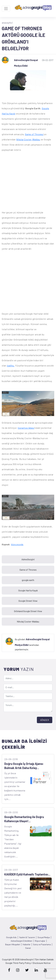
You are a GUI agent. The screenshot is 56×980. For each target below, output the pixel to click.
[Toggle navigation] (6, 9)
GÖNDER (45, 720)
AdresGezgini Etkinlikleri (22, 941)
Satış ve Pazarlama (42, 944)
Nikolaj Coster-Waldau (28, 139)
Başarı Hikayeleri (13, 944)
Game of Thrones (34, 134)
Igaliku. (11, 366)
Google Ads (11, 937)
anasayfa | (7, 23)
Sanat (28, 948)
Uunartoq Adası (26, 428)
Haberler (27, 944)
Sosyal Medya (44, 937)
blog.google (17, 544)
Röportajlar (40, 941)
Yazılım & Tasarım (27, 937)
